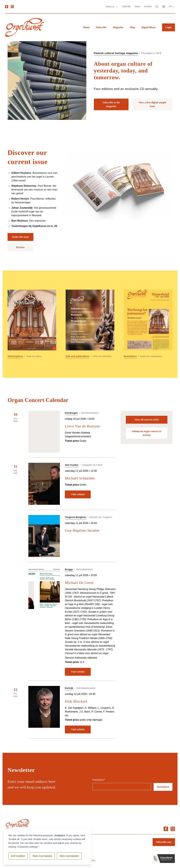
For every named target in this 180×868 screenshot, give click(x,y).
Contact (148, 6)
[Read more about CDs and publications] (90, 324)
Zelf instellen (18, 856)
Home (86, 27)
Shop (132, 27)
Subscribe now (164, 842)
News (137, 6)
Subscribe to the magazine (111, 104)
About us (110, 7)
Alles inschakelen (69, 856)
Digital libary (149, 27)
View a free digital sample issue (152, 104)
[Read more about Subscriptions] (32, 324)
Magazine (118, 27)
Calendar (126, 6)
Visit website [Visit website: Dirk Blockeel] (78, 729)
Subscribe (101, 27)
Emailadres (99, 780)
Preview (21, 247)
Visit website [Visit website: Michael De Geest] (78, 672)
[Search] (157, 7)
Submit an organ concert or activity (147, 433)
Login (169, 27)
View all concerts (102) (147, 420)
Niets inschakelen (42, 856)
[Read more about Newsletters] (148, 324)
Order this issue (20, 237)
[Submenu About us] (117, 7)
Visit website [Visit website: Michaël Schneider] (78, 494)
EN (172, 7)
